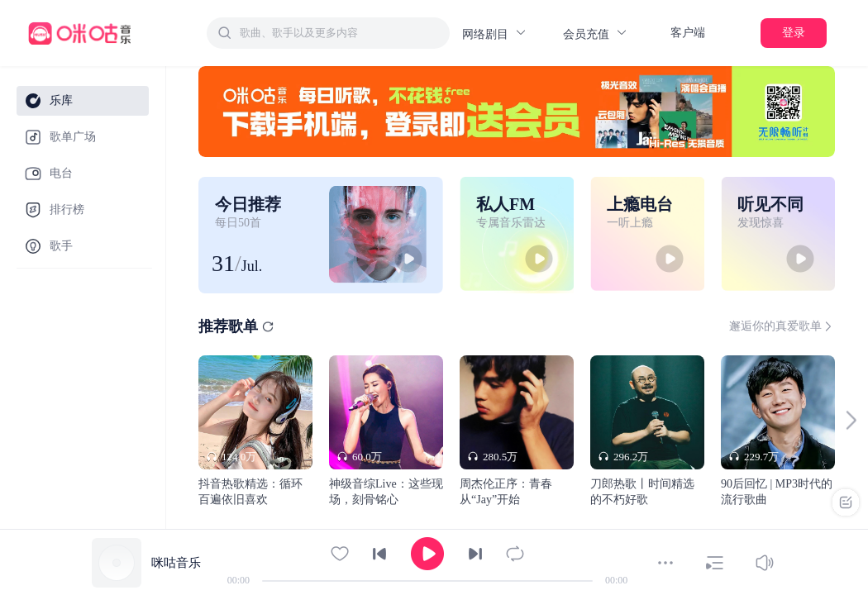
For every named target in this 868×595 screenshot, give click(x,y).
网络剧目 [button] (495, 33)
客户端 (688, 33)
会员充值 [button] (596, 33)
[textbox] (340, 33)
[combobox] (328, 33)
